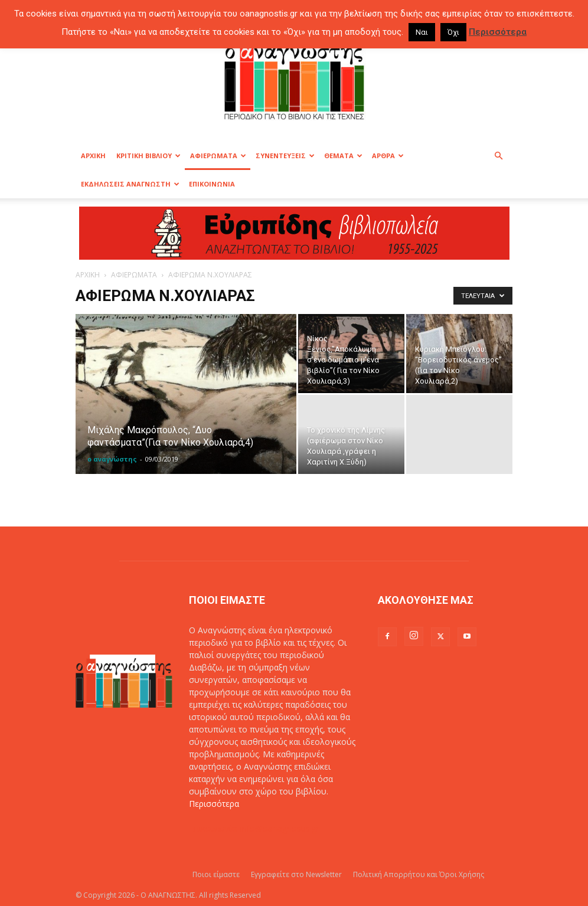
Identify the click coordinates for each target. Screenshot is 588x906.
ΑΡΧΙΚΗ (93, 156)
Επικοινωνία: (215, 828)
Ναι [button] (422, 32)
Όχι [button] (453, 32)
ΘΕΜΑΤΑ (343, 156)
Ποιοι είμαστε (216, 874)
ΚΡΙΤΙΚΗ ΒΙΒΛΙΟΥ (148, 156)
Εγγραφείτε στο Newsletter (296, 874)
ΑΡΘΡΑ (388, 156)
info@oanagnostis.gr (280, 828)
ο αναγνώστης (112, 459)
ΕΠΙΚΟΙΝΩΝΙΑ (212, 184)
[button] (498, 156)
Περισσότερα (214, 804)
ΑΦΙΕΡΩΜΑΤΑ (218, 156)
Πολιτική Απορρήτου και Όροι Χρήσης (419, 874)
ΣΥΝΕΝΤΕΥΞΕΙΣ (285, 156)
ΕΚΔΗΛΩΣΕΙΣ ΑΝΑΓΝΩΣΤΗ (130, 184)
